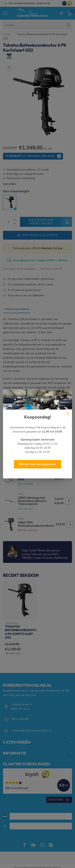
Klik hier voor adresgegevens (38, 464)
